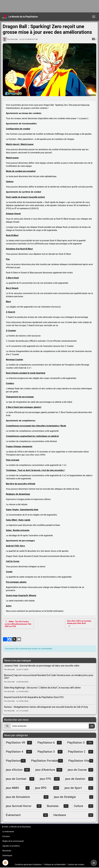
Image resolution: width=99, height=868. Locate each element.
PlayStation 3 (46, 752)
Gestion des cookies (76, 865)
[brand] (20, 17)
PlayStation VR (15, 743)
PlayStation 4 (15, 752)
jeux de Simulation (18, 797)
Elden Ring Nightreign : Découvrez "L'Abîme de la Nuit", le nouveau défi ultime (42, 688)
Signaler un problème (11, 846)
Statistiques (7, 855)
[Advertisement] (47, 6)
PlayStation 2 (77, 752)
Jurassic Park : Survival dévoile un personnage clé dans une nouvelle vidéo (42, 666)
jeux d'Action (14, 770)
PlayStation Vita (79, 761)
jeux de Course (77, 770)
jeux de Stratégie (65, 797)
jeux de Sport (73, 788)
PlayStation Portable (45, 761)
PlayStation (13, 761)
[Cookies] (5, 863)
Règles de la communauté (13, 841)
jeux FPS (45, 779)
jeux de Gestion (75, 779)
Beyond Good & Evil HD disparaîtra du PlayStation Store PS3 (34, 697)
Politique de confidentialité (55, 865)
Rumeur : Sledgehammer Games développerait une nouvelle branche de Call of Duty (46, 707)
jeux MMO (12, 788)
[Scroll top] (94, 863)
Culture (79, 806)
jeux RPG (41, 788)
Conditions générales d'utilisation (28, 865)
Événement (13, 815)
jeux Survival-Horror (19, 806)
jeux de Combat (16, 779)
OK (92, 726)
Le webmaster (8, 832)
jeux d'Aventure (45, 770)
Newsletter (7, 851)
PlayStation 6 (46, 743)
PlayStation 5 (76, 743)
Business (53, 806)
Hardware (60, 815)
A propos (6, 836)
